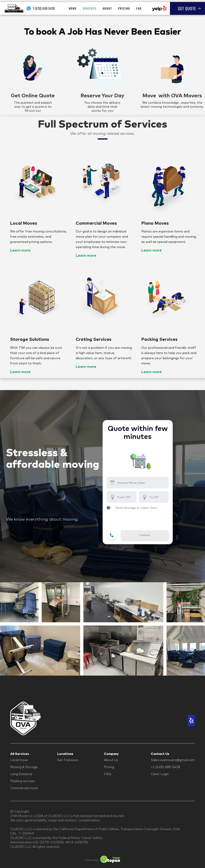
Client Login (160, 774)
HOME (73, 8)
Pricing (124, 8)
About (107, 8)
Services (90, 8)
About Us (111, 760)
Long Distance (21, 774)
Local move (19, 760)
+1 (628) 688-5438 (166, 767)
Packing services (22, 781)
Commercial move (24, 788)
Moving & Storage (24, 767)
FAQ (139, 8)
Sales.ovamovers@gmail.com (173, 760)
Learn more (20, 250)
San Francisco (68, 760)
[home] (14, 8)
